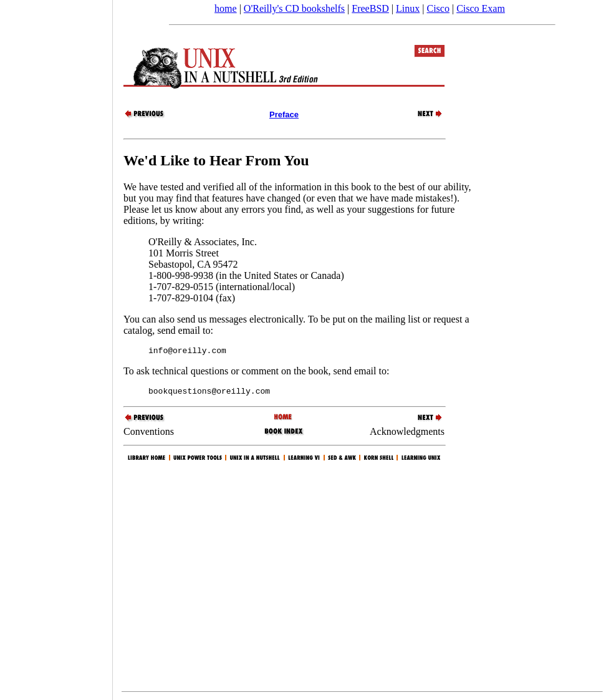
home (226, 8)
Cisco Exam (481, 8)
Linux (408, 8)
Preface (284, 114)
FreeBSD (370, 8)
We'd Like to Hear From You (216, 160)
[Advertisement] (56, 346)
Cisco (438, 8)
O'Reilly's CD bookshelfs (294, 8)
